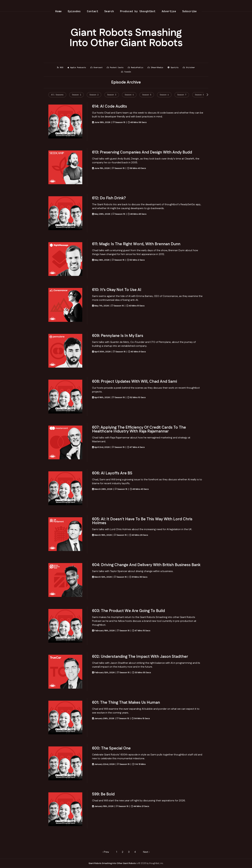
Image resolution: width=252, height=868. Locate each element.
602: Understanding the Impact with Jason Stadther (140, 657)
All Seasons (57, 95)
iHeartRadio (155, 67)
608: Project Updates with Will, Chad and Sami (135, 382)
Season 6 (164, 95)
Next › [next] (146, 852)
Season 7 (182, 95)
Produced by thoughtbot (138, 11)
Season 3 (112, 95)
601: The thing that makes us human (126, 703)
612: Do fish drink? (109, 198)
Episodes (74, 11)
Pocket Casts (115, 67)
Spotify (173, 67)
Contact (93, 11)
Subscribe (189, 11)
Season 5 (147, 95)
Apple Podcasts (77, 67)
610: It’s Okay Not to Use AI (117, 290)
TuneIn (126, 72)
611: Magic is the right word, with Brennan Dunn (136, 244)
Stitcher (189, 67)
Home (59, 11)
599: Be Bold (103, 794)
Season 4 (129, 95)
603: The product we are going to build (128, 611)
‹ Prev (106, 852)
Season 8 (199, 95)
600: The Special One (111, 748)
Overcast (97, 67)
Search (109, 11)
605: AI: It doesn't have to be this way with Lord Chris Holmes (142, 521)
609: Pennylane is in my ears (118, 336)
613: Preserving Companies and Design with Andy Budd (142, 152)
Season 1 (76, 95)
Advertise (169, 11)
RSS (60, 67)
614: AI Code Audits (110, 106)
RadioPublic (136, 67)
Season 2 (94, 95)
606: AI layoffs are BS (112, 473)
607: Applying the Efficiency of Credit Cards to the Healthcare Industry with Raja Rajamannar (139, 429)
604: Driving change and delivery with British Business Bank (146, 565)
